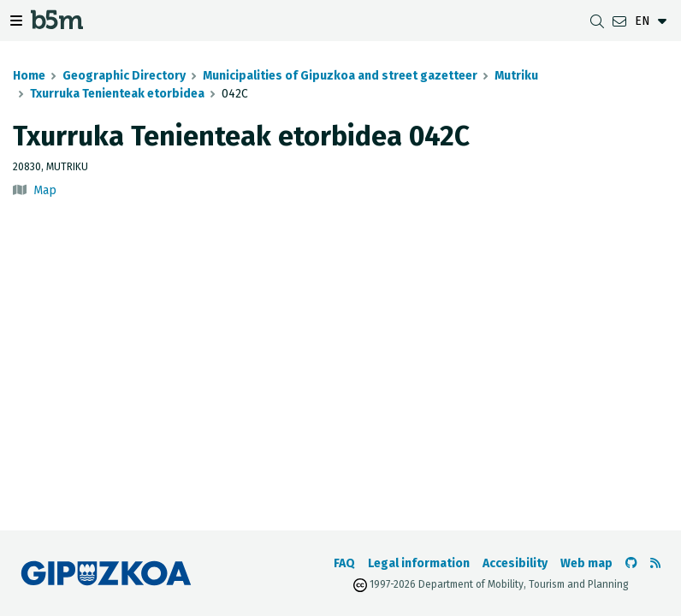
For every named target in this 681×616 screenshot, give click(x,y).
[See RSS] (655, 563)
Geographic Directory (124, 76)
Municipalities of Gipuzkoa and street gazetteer (340, 76)
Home (29, 76)
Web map (586, 563)
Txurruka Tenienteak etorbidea (117, 94)
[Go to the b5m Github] (631, 563)
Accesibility (515, 563)
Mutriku (516, 76)
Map (45, 190)
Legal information (419, 563)
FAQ (344, 563)
